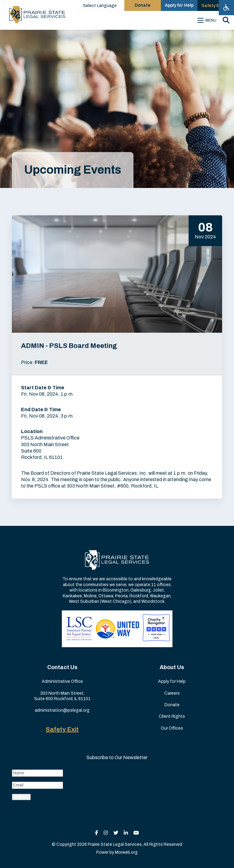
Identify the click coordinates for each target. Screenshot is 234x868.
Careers (172, 693)
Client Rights (172, 716)
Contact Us (62, 667)
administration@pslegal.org (62, 710)
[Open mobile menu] (208, 20)
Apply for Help (172, 681)
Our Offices (172, 728)
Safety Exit (62, 729)
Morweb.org (126, 852)
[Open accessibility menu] (226, 8)
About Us (172, 667)
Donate (172, 705)
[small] (97, 833)
